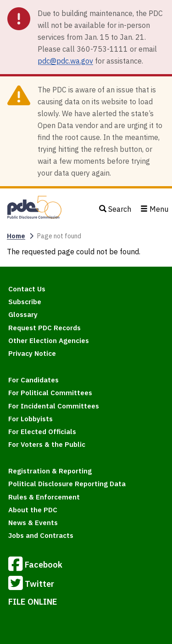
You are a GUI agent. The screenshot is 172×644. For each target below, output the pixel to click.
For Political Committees (50, 393)
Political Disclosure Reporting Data (67, 484)
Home (16, 236)
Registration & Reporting (50, 471)
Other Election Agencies (49, 341)
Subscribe (25, 302)
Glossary (23, 314)
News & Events (33, 523)
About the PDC (33, 510)
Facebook (35, 565)
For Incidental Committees (54, 406)
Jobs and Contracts (41, 535)
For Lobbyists (31, 419)
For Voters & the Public (47, 444)
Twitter (31, 585)
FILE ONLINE (33, 602)
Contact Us (27, 289)
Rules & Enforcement (44, 497)
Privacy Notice (32, 353)
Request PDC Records (44, 328)
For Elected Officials (42, 432)
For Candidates (33, 380)
